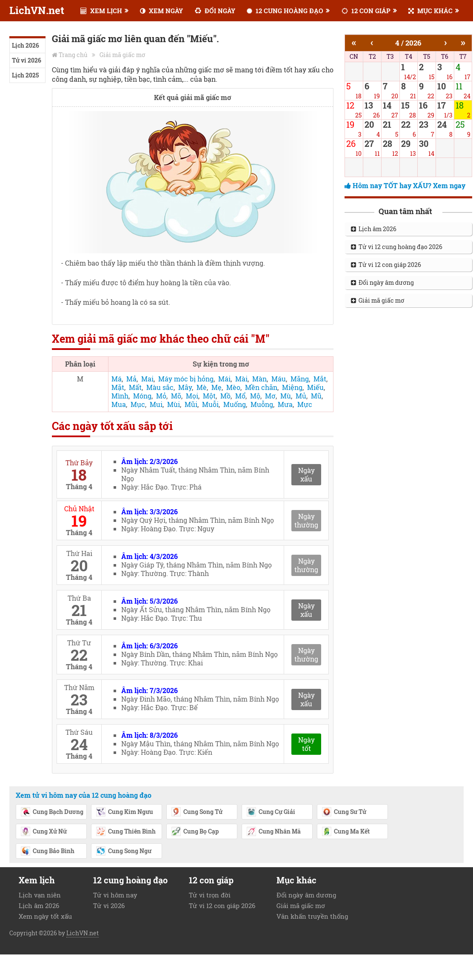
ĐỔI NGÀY (215, 11)
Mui (156, 404)
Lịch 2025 (25, 75)
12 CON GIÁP (366, 11)
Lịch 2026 (26, 45)
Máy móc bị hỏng (186, 379)
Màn (259, 379)
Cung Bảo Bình (47, 851)
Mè (202, 387)
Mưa (285, 404)
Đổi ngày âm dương (382, 282)
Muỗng (262, 404)
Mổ (240, 396)
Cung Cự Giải (271, 812)
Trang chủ (73, 55)
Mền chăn (261, 387)
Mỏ (161, 396)
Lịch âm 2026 (374, 229)
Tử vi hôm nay (115, 895)
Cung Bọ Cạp (195, 832)
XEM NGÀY (161, 11)
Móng (142, 396)
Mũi (191, 404)
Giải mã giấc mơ (123, 55)
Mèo (233, 387)
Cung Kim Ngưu (124, 812)
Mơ (270, 396)
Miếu (315, 387)
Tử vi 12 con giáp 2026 (386, 265)
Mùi (174, 404)
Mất (135, 387)
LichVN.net (37, 10)
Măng (300, 379)
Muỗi (210, 404)
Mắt (320, 379)
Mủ (301, 396)
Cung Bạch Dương (52, 812)
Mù (286, 396)
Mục (138, 404)
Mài (241, 379)
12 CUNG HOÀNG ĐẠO (285, 11)
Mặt (118, 387)
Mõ (176, 396)
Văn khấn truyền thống (312, 916)
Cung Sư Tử (344, 812)
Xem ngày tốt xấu (45, 916)
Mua (119, 404)
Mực (305, 404)
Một (209, 396)
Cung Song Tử (197, 812)
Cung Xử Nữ (44, 832)
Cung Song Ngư (124, 851)
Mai (147, 379)
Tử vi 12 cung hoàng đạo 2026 (397, 247)
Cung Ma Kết (346, 832)
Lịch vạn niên (40, 895)
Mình (120, 396)
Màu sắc (160, 387)
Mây (185, 387)
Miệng (292, 387)
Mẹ (217, 387)
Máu (279, 379)
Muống (235, 404)
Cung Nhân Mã (274, 832)
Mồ (225, 396)
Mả (131, 379)
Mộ (255, 396)
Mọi (192, 396)
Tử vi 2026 (27, 60)
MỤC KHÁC (430, 11)
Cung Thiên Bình (126, 832)
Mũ (316, 396)
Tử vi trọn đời (210, 895)
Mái (224, 379)
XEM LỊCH (101, 11)
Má (117, 379)
